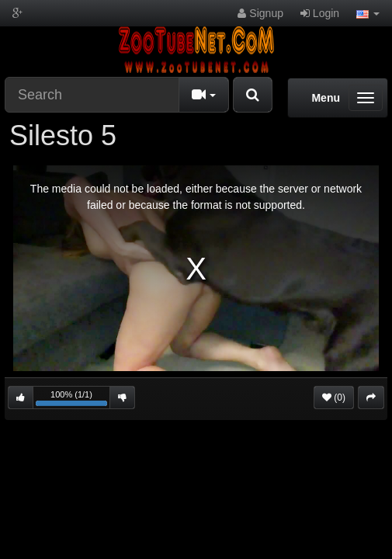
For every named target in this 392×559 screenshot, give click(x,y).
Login (320, 13)
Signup (260, 13)
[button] (368, 13)
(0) (334, 398)
